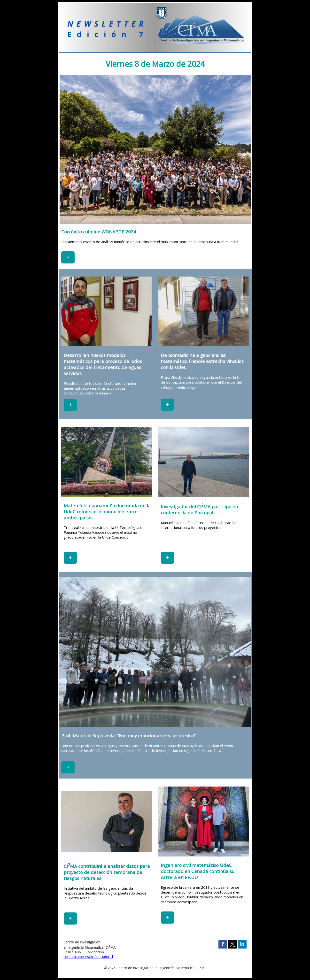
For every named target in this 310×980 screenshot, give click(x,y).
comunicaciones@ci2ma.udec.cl (88, 957)
